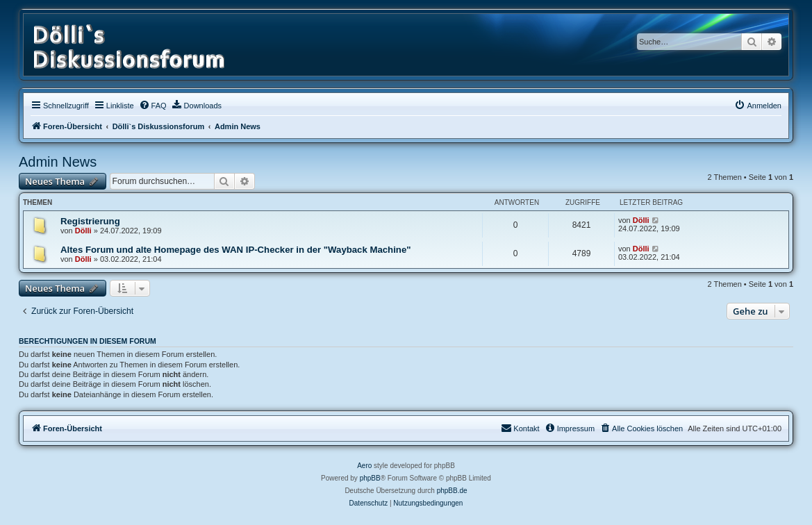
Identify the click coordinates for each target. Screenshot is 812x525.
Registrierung (90, 221)
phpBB (370, 478)
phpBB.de (452, 491)
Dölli (83, 231)
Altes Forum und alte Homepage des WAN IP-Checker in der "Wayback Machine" (235, 250)
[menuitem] (153, 106)
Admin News (58, 162)
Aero (364, 466)
